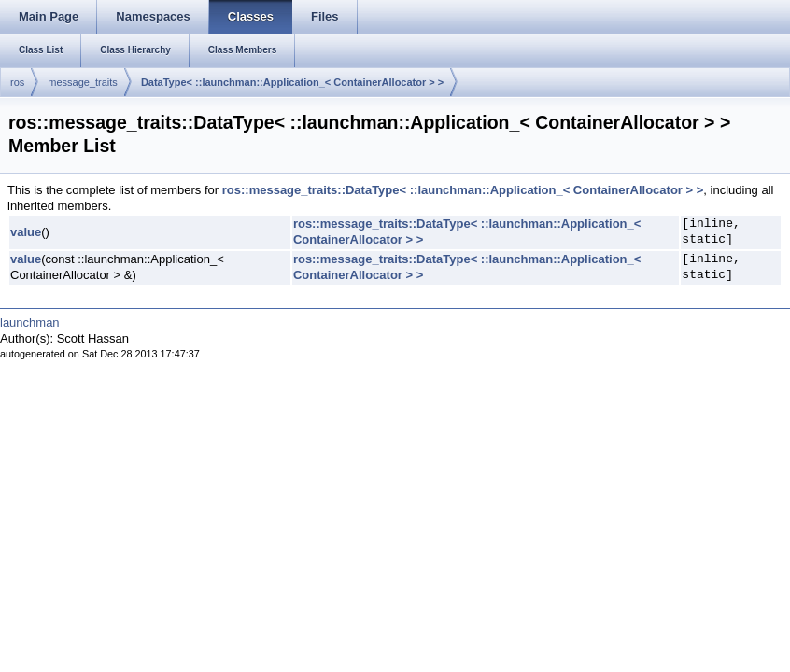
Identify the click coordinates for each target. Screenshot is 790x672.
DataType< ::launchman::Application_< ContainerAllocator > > (292, 82)
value (26, 232)
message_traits (83, 82)
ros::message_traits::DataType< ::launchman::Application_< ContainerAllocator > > (463, 190)
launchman (30, 322)
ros (17, 82)
